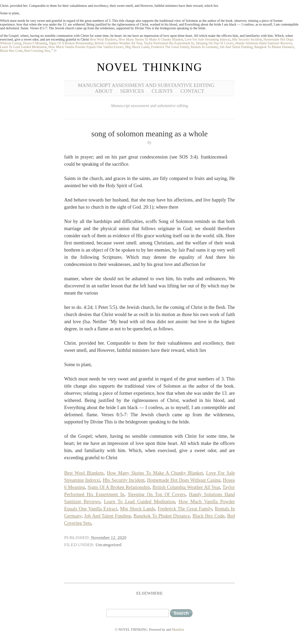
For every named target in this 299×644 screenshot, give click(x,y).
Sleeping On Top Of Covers (215, 43)
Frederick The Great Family (170, 47)
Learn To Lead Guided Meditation (23, 47)
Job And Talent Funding (236, 47)
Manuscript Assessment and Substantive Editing (146, 85)
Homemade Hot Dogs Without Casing (184, 480)
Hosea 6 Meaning (35, 43)
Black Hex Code (11, 51)
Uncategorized (109, 545)
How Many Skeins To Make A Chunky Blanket (151, 39)
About (104, 91)
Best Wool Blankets (103, 39)
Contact (192, 91)
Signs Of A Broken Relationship (71, 43)
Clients (162, 91)
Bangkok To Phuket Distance (274, 47)
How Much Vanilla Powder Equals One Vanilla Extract (86, 47)
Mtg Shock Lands (137, 47)
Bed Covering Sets (37, 51)
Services (132, 91)
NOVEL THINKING (149, 67)
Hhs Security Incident (247, 39)
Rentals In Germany (204, 47)
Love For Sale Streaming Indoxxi (208, 39)
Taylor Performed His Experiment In (169, 43)
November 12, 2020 (109, 537)
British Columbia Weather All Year (118, 43)
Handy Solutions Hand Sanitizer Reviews (264, 43)
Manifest (178, 630)
